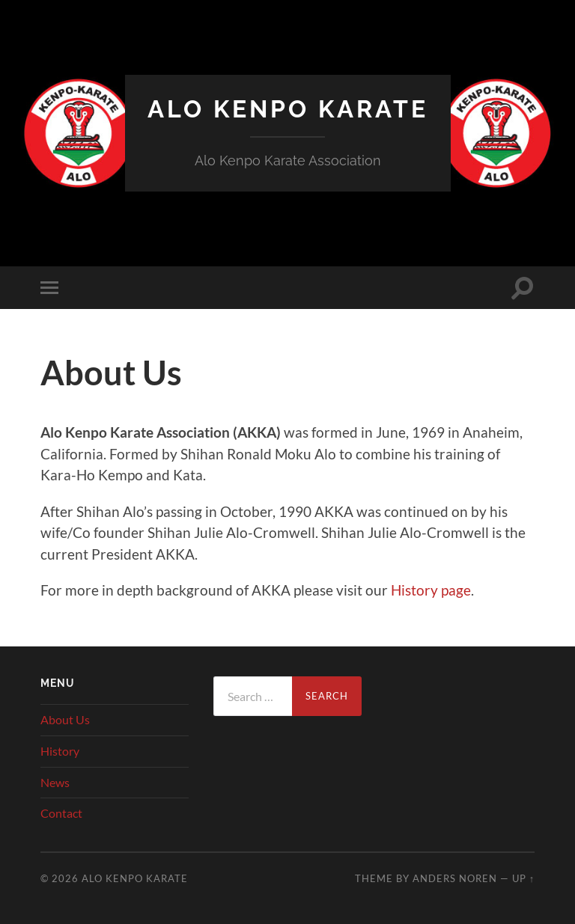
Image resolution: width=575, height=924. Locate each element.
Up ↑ (523, 878)
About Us (65, 719)
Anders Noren (455, 878)
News (55, 782)
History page (431, 590)
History (60, 751)
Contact (61, 813)
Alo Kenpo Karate (288, 109)
